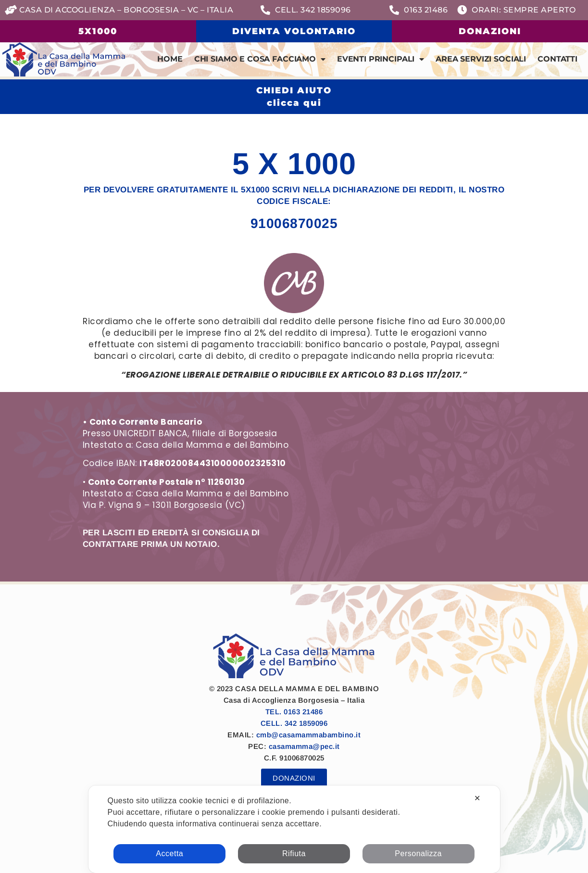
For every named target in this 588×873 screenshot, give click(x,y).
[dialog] (294, 829)
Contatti (557, 59)
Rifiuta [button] (294, 854)
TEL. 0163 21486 (294, 712)
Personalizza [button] (418, 854)
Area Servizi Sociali (481, 59)
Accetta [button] (169, 854)
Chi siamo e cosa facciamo (260, 59)
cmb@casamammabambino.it (309, 735)
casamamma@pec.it (304, 746)
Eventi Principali (381, 59)
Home (170, 59)
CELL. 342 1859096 (294, 723)
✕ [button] (477, 798)
